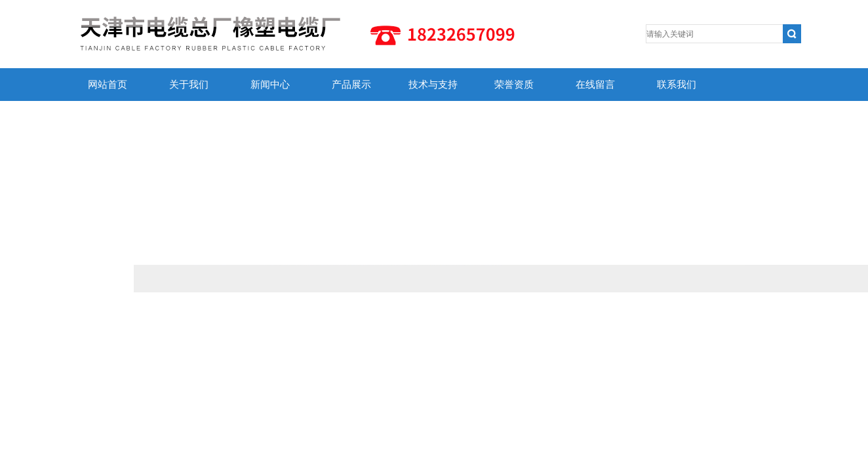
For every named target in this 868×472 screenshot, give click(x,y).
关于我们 (189, 85)
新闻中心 (270, 85)
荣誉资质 (514, 85)
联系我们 (677, 85)
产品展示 (351, 85)
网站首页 (108, 85)
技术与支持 (433, 85)
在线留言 (595, 85)
